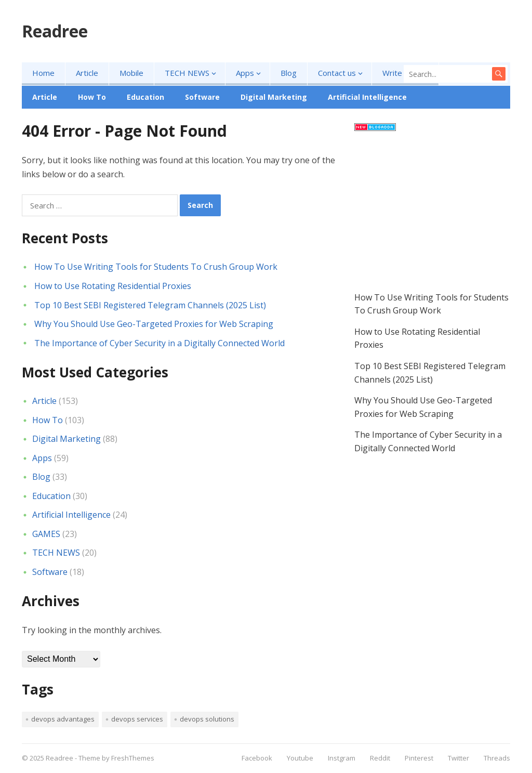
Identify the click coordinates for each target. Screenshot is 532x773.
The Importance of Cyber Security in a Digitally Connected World (159, 343)
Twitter (458, 758)
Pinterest (419, 758)
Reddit (380, 758)
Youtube (300, 758)
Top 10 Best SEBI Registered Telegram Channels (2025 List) (150, 305)
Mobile (131, 73)
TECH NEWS (187, 73)
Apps (245, 73)
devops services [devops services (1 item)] (137, 719)
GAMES (46, 534)
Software (202, 97)
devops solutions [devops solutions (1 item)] (207, 719)
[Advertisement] (432, 213)
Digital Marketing (274, 97)
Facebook (257, 758)
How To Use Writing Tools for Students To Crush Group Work (156, 267)
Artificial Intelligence (367, 97)
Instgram (342, 758)
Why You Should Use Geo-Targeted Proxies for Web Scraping (154, 324)
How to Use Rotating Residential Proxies (113, 286)
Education (145, 97)
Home (43, 73)
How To (92, 97)
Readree (55, 31)
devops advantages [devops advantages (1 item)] (63, 719)
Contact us (337, 73)
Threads (497, 758)
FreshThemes (133, 758)
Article (87, 73)
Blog (289, 73)
